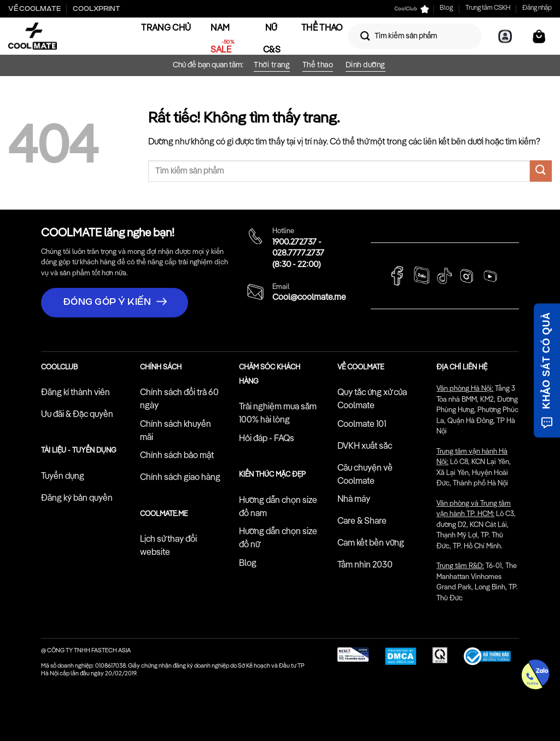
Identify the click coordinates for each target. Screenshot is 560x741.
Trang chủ (166, 28)
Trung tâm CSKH (488, 8)
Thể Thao (322, 28)
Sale (221, 50)
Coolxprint (97, 9)
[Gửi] (365, 36)
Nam (220, 28)
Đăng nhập (537, 8)
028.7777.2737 (298, 253)
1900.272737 (294, 242)
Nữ (272, 28)
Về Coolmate (34, 9)
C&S (272, 50)
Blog (446, 8)
